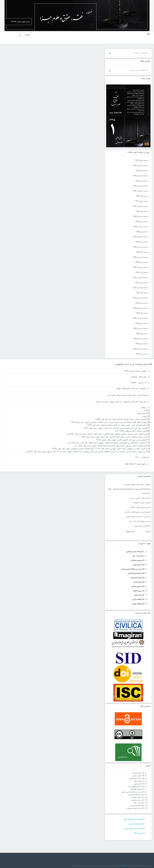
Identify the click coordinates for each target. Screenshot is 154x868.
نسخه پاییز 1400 (141, 262)
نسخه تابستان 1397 (140, 191)
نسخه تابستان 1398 (140, 217)
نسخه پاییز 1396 (141, 181)
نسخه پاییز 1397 (141, 201)
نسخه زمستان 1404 (140, 349)
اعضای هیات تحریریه (136, 824)
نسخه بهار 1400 (142, 252)
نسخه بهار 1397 (142, 196)
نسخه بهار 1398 (142, 211)
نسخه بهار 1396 (142, 171)
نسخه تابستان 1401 (140, 278)
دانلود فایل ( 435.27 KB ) (135, 464)
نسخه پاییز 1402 (141, 303)
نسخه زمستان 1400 (140, 267)
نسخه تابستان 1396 (140, 176)
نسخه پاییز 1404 (141, 344)
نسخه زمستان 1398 (140, 227)
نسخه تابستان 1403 (140, 318)
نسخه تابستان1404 (140, 339)
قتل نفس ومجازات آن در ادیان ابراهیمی (134, 364)
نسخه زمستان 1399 (140, 247)
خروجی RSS (139, 833)
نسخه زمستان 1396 (140, 186)
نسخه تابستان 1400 (140, 257)
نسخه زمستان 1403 (140, 329)
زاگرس (124, 866)
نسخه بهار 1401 (142, 273)
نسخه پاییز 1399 (141, 242)
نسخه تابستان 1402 (140, 298)
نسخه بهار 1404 (142, 334)
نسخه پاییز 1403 (141, 323)
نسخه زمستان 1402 (140, 308)
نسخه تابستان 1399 (140, 237)
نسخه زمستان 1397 (140, 206)
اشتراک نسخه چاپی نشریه (134, 829)
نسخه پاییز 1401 (141, 283)
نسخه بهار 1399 (142, 232)
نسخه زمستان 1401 (140, 288)
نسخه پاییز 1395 (141, 160)
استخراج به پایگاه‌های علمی (133, 819)
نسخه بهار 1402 (142, 293)
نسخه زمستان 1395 (140, 166)
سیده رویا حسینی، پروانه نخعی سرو (122, 395)
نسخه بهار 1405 (142, 354)
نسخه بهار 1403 (142, 313)
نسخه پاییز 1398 (141, 222)
